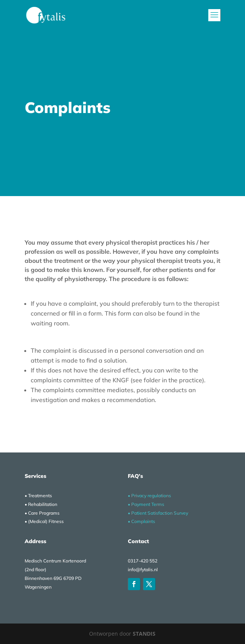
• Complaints (141, 521)
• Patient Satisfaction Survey (158, 513)
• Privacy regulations (149, 496)
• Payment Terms (146, 504)
